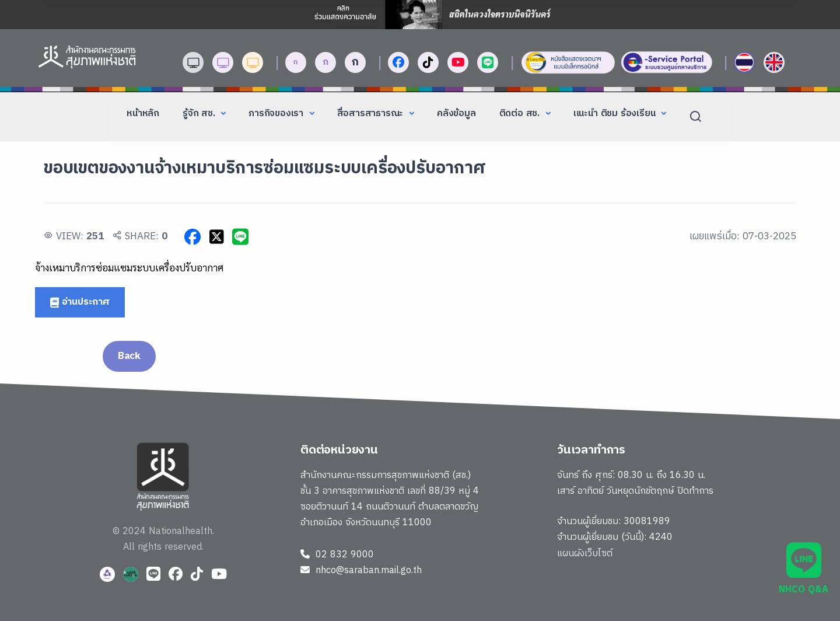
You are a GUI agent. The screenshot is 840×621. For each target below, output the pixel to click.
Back (129, 356)
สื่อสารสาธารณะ (372, 114)
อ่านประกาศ (80, 302)
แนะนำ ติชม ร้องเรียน (616, 114)
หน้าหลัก (143, 114)
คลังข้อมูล (456, 114)
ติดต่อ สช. (521, 114)
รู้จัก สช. (200, 114)
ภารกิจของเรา (277, 114)
